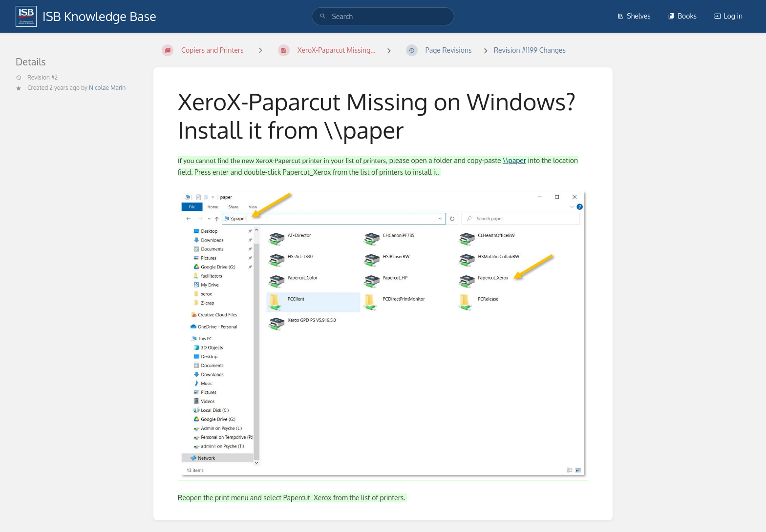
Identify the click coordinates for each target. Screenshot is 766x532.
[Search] (323, 16)
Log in (728, 16)
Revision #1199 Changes (530, 50)
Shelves (634, 16)
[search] (383, 16)
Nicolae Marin (107, 88)
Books (682, 16)
